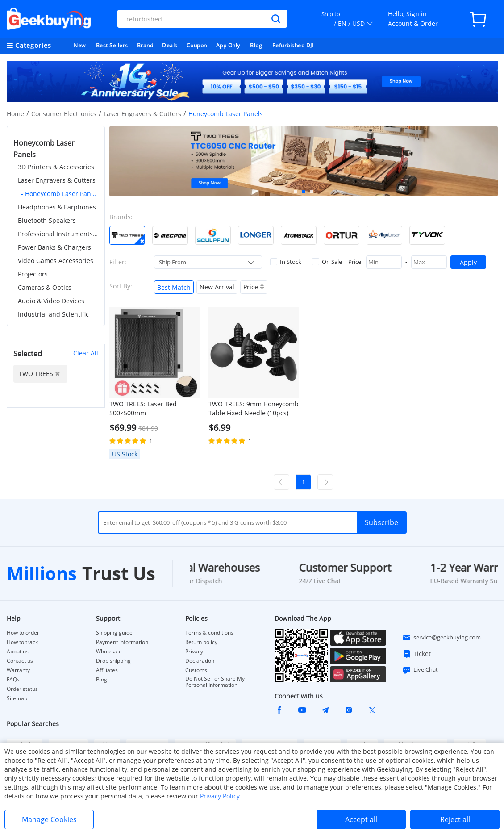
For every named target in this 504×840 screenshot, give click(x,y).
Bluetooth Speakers (47, 220)
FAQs (13, 680)
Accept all (361, 819)
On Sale (327, 262)
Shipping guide (114, 633)
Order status (22, 689)
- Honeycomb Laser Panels (60, 194)
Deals (170, 45)
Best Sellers (112, 45)
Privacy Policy (220, 796)
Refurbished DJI (293, 45)
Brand (145, 45)
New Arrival (217, 287)
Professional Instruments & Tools (58, 234)
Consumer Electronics (64, 114)
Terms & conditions (209, 633)
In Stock (286, 262)
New (80, 45)
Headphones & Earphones (57, 207)
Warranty (18, 670)
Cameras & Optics (45, 287)
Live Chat (420, 670)
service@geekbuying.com (442, 638)
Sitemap (17, 698)
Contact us (20, 661)
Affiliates (107, 670)
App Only (228, 45)
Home (15, 114)
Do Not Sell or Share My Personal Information (215, 682)
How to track (22, 642)
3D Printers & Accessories (56, 167)
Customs (196, 670)
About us (18, 652)
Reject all (455, 819)
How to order (23, 633)
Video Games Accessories (56, 261)
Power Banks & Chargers (54, 247)
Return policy (201, 642)
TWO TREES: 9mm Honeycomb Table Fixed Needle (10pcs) (254, 408)
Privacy (194, 652)
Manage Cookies (49, 819)
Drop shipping (113, 661)
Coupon (197, 45)
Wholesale (109, 652)
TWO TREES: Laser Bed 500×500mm (143, 408)
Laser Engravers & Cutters (142, 114)
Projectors (33, 274)
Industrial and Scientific (53, 314)
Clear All (86, 353)
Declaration (200, 661)
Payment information (122, 642)
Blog (256, 45)
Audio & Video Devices (51, 301)
